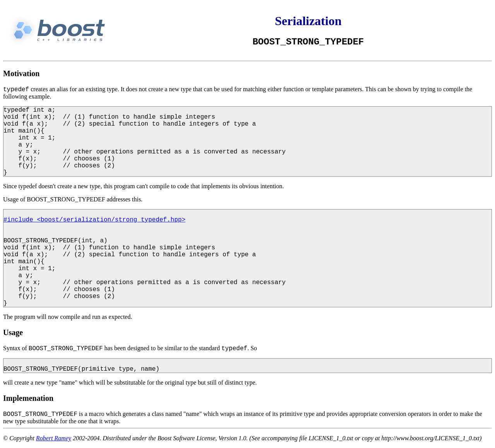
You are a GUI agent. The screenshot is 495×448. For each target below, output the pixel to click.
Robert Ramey (54, 438)
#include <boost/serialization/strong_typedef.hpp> (94, 220)
